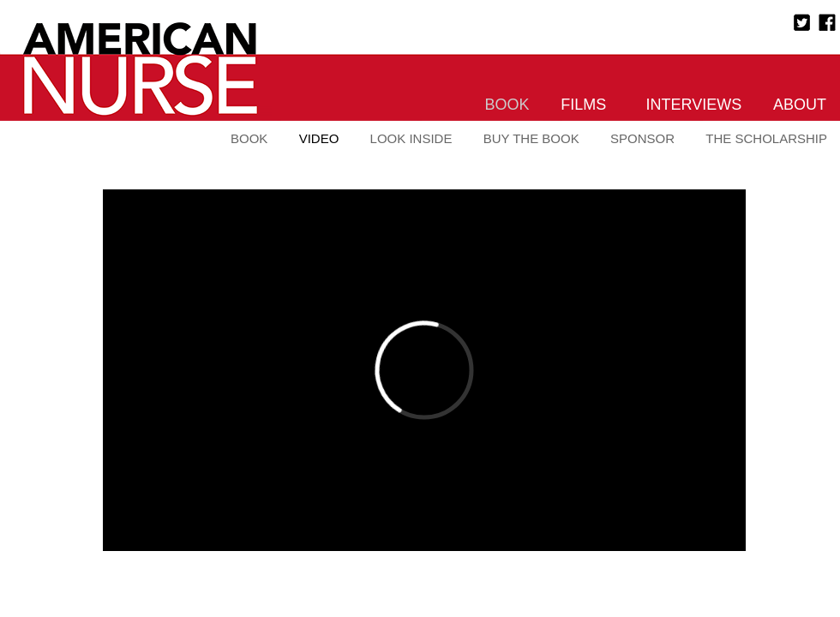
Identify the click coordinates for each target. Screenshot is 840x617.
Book (507, 105)
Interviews (694, 105)
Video (319, 138)
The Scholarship (766, 138)
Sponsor (642, 138)
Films (583, 105)
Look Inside (411, 138)
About (800, 105)
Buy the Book (531, 138)
